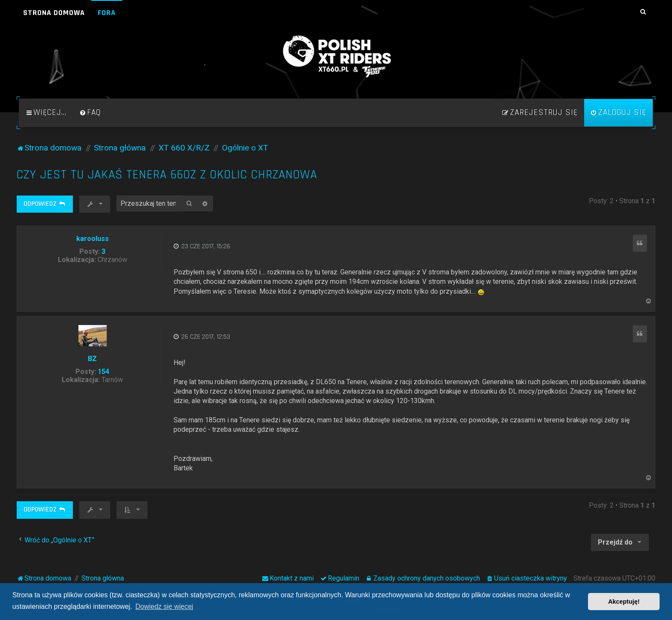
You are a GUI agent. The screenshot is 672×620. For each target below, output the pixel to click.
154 (103, 372)
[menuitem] (90, 113)
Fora (107, 13)
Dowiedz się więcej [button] (164, 606)
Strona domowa (54, 13)
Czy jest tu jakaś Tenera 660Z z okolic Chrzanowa (167, 175)
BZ (92, 359)
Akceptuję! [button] (624, 602)
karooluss (93, 239)
